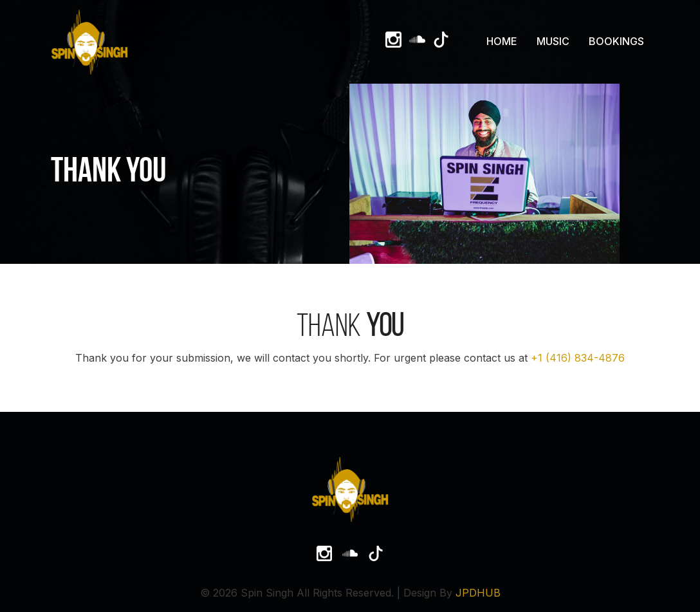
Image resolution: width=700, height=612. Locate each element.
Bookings (616, 41)
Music (553, 41)
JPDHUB (478, 593)
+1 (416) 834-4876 (578, 358)
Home (502, 41)
